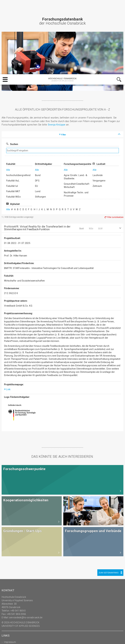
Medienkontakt (12, 590)
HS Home (9, 579)
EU (36, 116)
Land (38, 122)
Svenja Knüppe (57, 55)
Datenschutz (43, 638)
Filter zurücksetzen (115, 148)
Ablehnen (94, 630)
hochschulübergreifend (18, 106)
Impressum (26, 638)
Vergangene (99, 111)
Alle (8, 100)
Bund (38, 106)
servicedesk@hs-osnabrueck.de (26, 548)
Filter (64, 65)
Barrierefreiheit (12, 593)
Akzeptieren (113, 630)
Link (8, 320)
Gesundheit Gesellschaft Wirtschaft (76, 116)
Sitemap (8, 583)
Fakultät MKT (13, 122)
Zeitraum (97, 116)
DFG (37, 111)
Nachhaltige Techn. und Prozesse (76, 125)
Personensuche (12, 586)
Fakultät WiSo (13, 127)
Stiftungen (40, 127)
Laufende (98, 106)
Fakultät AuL (13, 111)
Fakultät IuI (12, 116)
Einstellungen (75, 630)
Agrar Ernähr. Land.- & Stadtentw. (76, 107)
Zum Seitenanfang (109, 503)
